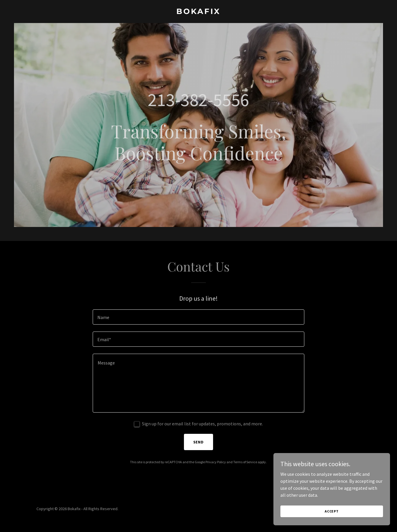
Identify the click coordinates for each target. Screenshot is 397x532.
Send (199, 442)
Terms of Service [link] (245, 462)
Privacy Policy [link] (216, 462)
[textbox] (198, 317)
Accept (332, 511)
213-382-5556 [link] (198, 100)
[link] (198, 12)
